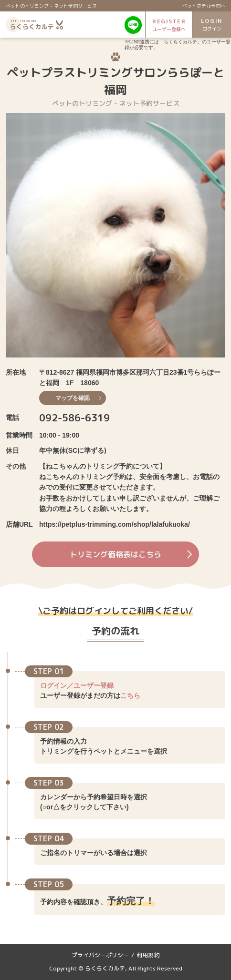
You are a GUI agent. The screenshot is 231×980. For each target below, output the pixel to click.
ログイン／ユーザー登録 (77, 685)
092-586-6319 (74, 418)
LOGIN (212, 25)
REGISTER (169, 25)
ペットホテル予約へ (204, 6)
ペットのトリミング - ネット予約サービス (51, 6)
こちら (130, 695)
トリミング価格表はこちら (131, 554)
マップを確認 (78, 398)
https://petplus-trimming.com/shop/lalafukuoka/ (115, 524)
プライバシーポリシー (100, 955)
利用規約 (148, 955)
